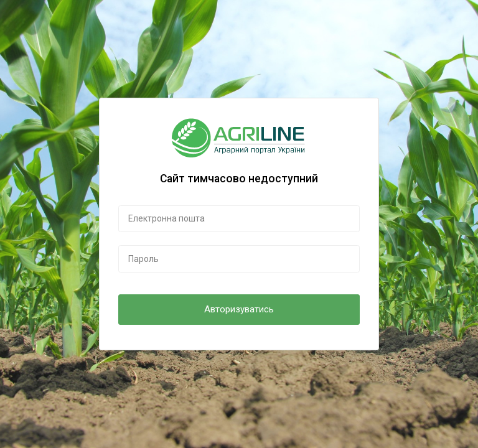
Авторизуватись (239, 309)
